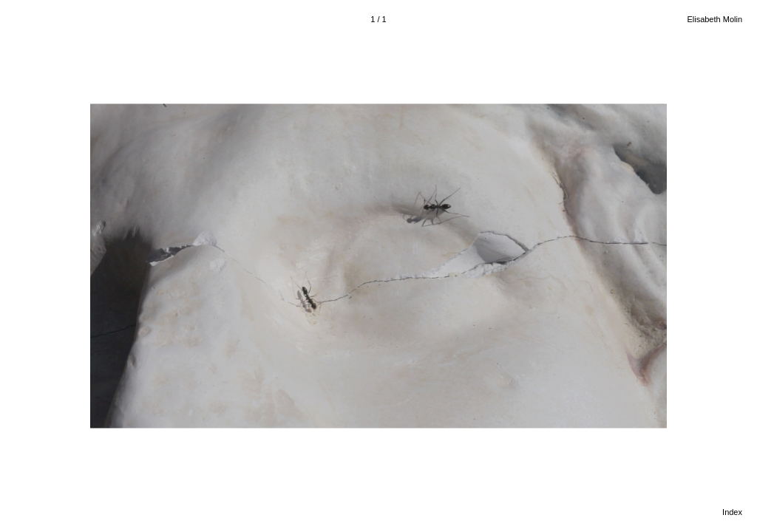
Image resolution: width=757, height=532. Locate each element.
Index (732, 512)
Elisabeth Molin (714, 19)
